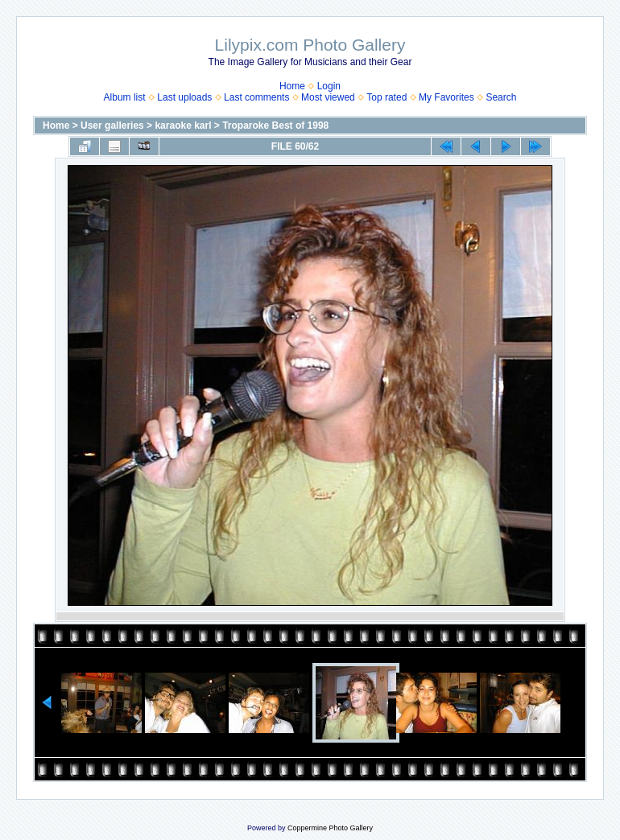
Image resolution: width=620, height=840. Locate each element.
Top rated (386, 97)
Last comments (256, 97)
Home (292, 86)
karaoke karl (183, 126)
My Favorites (446, 97)
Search (501, 97)
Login (329, 86)
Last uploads (184, 97)
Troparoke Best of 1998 (275, 126)
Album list (125, 97)
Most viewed (328, 97)
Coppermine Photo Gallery (330, 828)
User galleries (112, 126)
